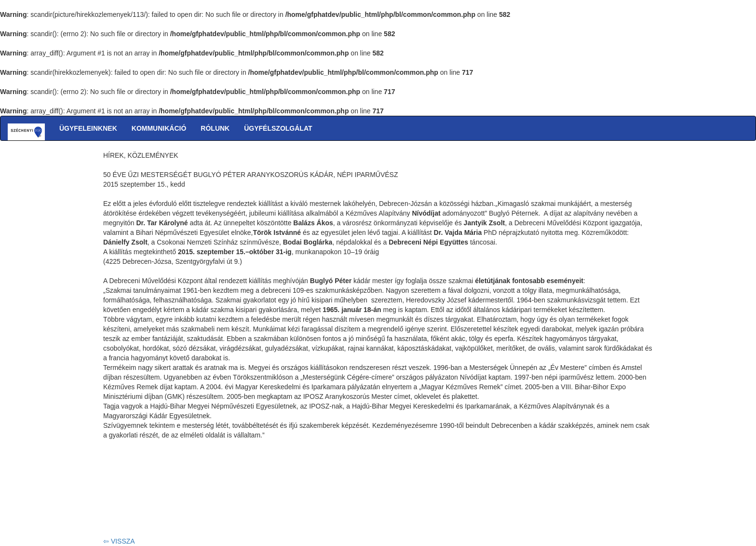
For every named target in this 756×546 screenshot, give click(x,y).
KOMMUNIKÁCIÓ (159, 128)
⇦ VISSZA (119, 541)
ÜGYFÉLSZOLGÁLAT (278, 128)
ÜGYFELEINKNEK (88, 128)
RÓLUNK (215, 128)
